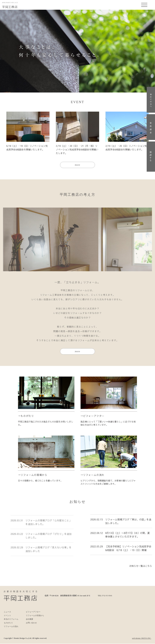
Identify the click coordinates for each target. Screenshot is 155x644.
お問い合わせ (31, 623)
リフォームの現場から (34, 475)
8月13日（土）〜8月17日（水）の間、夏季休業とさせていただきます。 (127, 537)
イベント (7, 616)
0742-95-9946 (107, 596)
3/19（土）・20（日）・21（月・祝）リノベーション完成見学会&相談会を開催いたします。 (77, 149)
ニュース (7, 612)
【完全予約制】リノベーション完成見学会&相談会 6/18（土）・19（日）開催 (128, 551)
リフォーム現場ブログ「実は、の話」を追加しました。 (128, 524)
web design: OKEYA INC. (142, 639)
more (78, 165)
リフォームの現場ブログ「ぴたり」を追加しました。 (48, 537)
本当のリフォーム (11, 619)
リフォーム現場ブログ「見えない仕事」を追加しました (48, 551)
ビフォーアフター (94, 416)
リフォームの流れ (94, 475)
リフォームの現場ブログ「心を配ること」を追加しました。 (48, 524)
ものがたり (27, 416)
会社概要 (30, 619)
